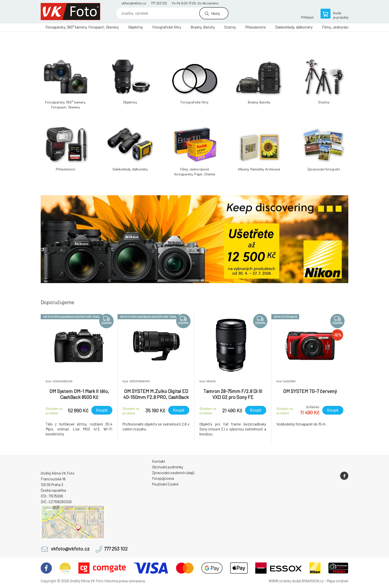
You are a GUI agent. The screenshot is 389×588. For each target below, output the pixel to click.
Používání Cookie (165, 484)
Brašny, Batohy (203, 27)
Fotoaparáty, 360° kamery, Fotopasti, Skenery (82, 27)
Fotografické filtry (167, 27)
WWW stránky (280, 581)
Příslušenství (256, 27)
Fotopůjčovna (163, 478)
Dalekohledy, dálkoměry (294, 27)
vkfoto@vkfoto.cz (134, 3)
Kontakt (159, 461)
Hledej (215, 13)
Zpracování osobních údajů (173, 473)
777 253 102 (159, 3)
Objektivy (136, 27)
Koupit (102, 410)
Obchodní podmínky (168, 467)
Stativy (230, 27)
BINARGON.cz (312, 581)
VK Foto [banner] (70, 12)
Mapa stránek (337, 581)
